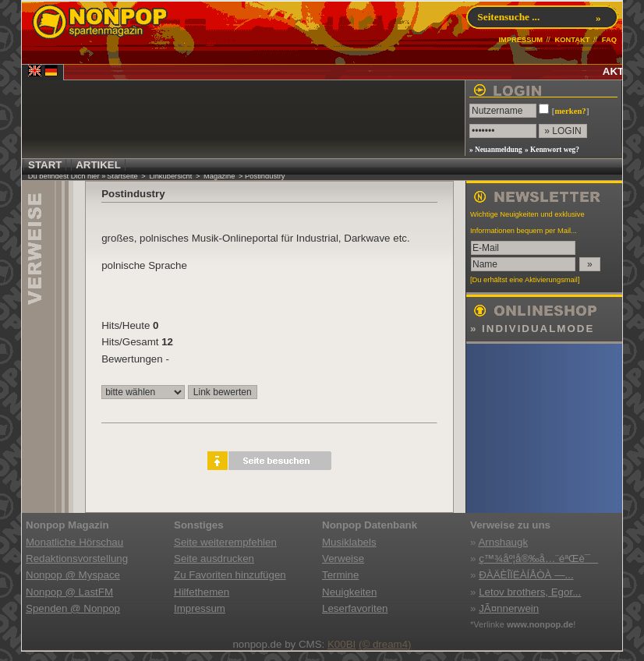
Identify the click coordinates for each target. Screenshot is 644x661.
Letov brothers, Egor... (530, 592)
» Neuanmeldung (496, 150)
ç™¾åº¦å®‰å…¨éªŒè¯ (538, 558)
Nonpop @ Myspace (73, 575)
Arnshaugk (503, 542)
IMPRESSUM (520, 40)
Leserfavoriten (355, 608)
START (45, 165)
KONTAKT (572, 40)
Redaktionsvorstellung (77, 558)
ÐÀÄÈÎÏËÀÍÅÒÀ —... (526, 575)
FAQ (609, 40)
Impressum (200, 608)
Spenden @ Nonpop (73, 608)
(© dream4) (385, 644)
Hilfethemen (202, 592)
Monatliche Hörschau (74, 542)
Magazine (219, 176)
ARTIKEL (98, 165)
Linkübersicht (170, 176)
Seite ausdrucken (214, 558)
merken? (570, 111)
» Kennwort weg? (552, 150)
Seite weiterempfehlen (225, 542)
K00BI (341, 644)
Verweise (343, 558)
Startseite (122, 176)
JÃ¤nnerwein (509, 608)
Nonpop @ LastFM (69, 592)
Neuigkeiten (349, 592)
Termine (340, 575)
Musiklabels (349, 542)
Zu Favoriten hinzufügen (230, 575)
